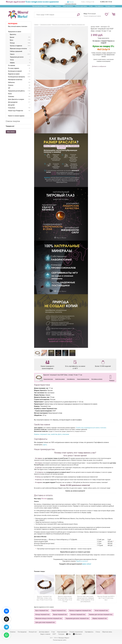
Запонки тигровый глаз (78, 614)
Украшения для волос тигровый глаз (77, 618)
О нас (91, 6)
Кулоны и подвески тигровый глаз (80, 611)
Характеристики (48, 379)
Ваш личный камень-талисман (18, 26)
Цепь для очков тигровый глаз (45, 622)
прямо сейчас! (87, 564)
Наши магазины (68, 6)
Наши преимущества (83, 379)
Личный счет (33, 632)
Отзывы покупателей (76, 632)
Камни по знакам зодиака (16, 116)
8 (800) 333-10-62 (106, 2)
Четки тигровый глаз (101, 611)
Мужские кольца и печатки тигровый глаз (49, 618)
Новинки (58, 6)
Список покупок (13, 121)
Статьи (98, 632)
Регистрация (92, 14)
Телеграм (61, 634)
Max (69, 634)
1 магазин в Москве (70, 4)
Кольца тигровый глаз (43, 614)
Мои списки (11, 132)
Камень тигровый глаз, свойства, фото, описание (52, 434)
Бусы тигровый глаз (42, 611)
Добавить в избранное (99, 66)
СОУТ (54, 634)
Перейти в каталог (82, 561)
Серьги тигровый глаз (59, 611)
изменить (50, 499)
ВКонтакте (77, 634)
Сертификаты (99, 6)
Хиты (51, 6)
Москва (71, 2)
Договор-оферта (44, 632)
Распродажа (13, 24)
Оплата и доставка (81, 6)
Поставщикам (22, 632)
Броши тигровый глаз (60, 614)
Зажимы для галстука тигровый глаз (101, 614)
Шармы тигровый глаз (100, 618)
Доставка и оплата (97, 379)
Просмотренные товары (40, 6)
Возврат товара (111, 6)
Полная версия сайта (60, 640)
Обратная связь (107, 632)
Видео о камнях (45, 634)
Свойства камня (60, 379)
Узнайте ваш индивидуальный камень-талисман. (91, 428)
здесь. (45, 445)
